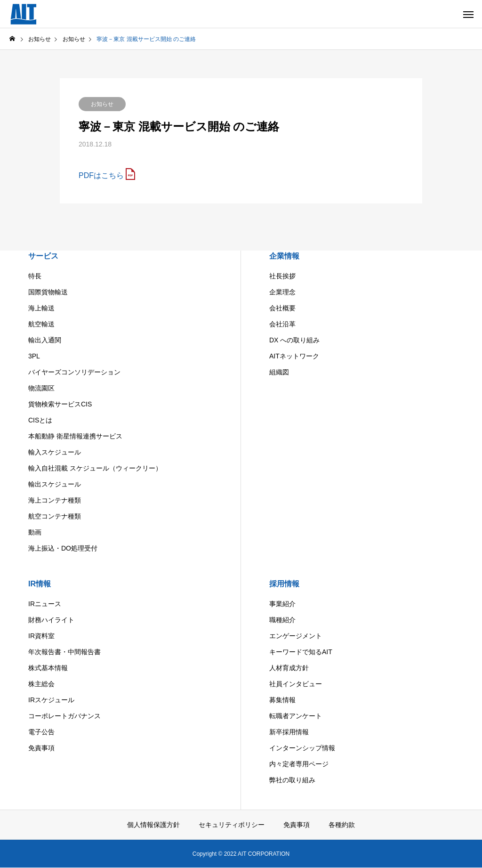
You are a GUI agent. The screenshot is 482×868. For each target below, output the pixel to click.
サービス (43, 256)
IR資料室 (41, 636)
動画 (35, 532)
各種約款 (342, 825)
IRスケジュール (51, 700)
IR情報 (40, 584)
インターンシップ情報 (302, 748)
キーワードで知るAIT (301, 652)
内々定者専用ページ (299, 764)
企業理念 (282, 292)
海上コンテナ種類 (55, 500)
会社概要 (282, 308)
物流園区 (41, 388)
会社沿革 (282, 324)
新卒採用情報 (289, 732)
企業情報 (284, 256)
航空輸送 (41, 324)
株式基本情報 (48, 668)
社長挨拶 (282, 276)
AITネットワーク (294, 356)
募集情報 (282, 700)
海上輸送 (41, 308)
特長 (35, 276)
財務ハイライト (51, 620)
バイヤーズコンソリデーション (74, 372)
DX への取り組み (294, 340)
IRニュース (45, 604)
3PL (34, 356)
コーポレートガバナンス (64, 716)
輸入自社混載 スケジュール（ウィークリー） (95, 468)
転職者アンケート (296, 716)
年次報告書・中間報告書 (64, 652)
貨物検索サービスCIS (60, 404)
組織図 (279, 372)
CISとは (40, 420)
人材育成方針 (289, 668)
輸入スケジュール (55, 452)
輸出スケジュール (55, 484)
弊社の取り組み (292, 780)
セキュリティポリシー (232, 825)
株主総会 (41, 684)
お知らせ (102, 104)
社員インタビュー (296, 684)
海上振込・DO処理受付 (63, 548)
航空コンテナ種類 (55, 516)
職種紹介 (282, 620)
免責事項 (41, 748)
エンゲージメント (296, 636)
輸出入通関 (45, 340)
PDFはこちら (101, 175)
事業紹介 (282, 604)
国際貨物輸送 (48, 292)
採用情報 (284, 584)
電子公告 (41, 732)
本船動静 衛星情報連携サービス (75, 436)
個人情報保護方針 (153, 825)
